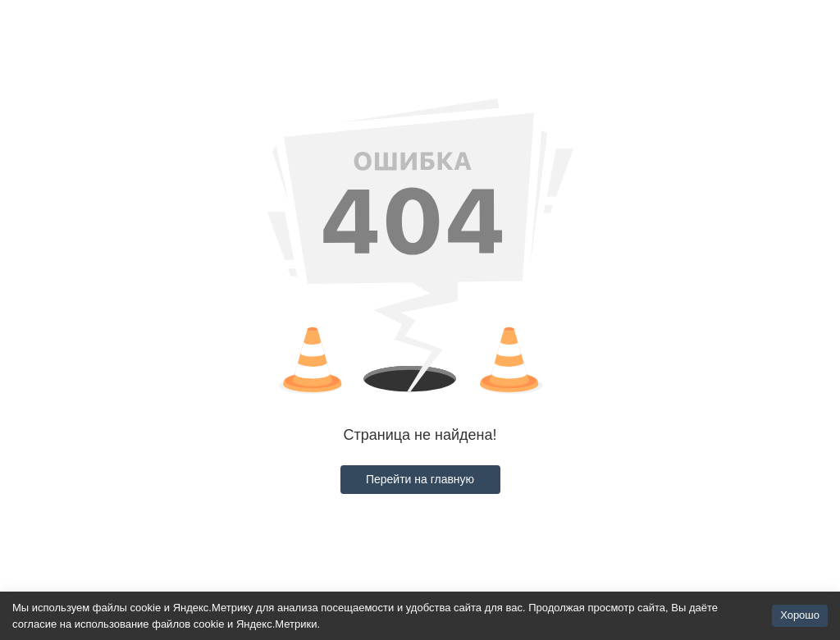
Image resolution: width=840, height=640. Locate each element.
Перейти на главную (420, 479)
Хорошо (800, 615)
